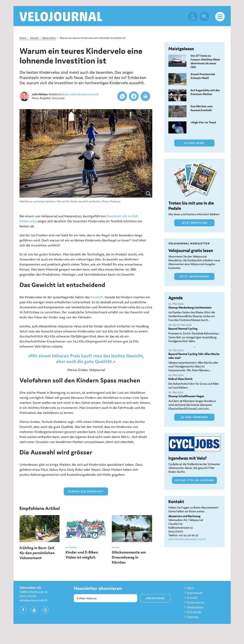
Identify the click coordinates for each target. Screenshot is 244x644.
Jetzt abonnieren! (195, 276)
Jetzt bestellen (194, 223)
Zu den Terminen (194, 417)
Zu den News (194, 143)
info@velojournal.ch (33, 600)
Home (23, 38)
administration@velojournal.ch (187, 539)
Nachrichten (49, 38)
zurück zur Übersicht (86, 492)
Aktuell (34, 38)
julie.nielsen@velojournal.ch (81, 94)
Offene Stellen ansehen (194, 480)
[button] (122, 96)
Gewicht (97, 297)
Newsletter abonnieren (98, 588)
